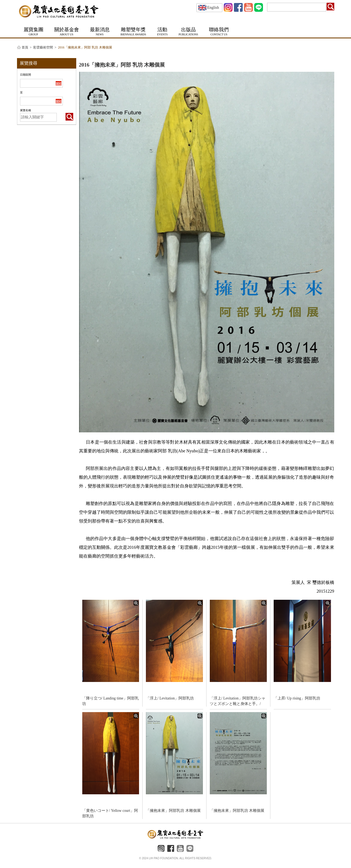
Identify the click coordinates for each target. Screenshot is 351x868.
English (209, 8)
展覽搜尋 (29, 63)
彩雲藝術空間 (43, 48)
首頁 (25, 48)
